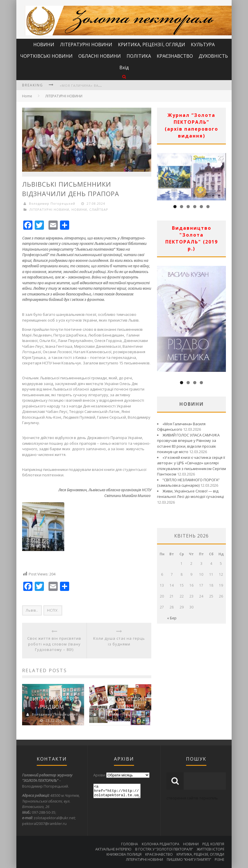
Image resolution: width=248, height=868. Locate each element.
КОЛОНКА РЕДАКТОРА (161, 844)
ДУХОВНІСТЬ (213, 56)
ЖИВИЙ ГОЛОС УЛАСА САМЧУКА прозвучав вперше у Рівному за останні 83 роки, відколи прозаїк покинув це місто (188, 443)
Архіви (99, 775)
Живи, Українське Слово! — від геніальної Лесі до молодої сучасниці (190, 494)
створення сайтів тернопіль (192, 798)
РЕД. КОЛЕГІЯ (213, 844)
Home (27, 96)
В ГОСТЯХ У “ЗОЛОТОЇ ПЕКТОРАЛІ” (164, 849)
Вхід (124, 67)
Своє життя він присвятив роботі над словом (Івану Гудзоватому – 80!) (54, 644)
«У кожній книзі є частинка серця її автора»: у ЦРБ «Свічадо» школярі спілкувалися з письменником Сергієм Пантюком (191, 466)
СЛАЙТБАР (99, 209)
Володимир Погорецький (52, 203)
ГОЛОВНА (130, 844)
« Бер (172, 618)
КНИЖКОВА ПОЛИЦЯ (124, 854)
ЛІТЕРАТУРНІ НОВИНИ (86, 45)
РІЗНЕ (219, 860)
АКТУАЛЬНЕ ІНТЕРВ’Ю (113, 849)
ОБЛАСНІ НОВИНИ (100, 56)
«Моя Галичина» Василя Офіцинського (99, 85)
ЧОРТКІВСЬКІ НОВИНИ (46, 56)
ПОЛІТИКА (139, 56)
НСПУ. (53, 610)
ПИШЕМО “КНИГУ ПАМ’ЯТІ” (189, 860)
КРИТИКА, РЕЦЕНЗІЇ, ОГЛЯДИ (152, 45)
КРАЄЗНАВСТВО (175, 56)
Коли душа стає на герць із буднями (119, 641)
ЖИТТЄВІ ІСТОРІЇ (210, 849)
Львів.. (32, 610)
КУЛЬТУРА (203, 45)
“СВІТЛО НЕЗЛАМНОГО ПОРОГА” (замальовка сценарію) (188, 483)
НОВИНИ (44, 45)
